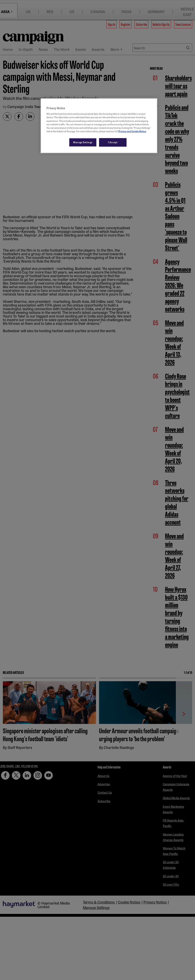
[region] (99, 126)
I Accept (113, 142)
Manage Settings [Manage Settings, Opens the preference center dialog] (83, 142)
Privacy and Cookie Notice (132, 131)
